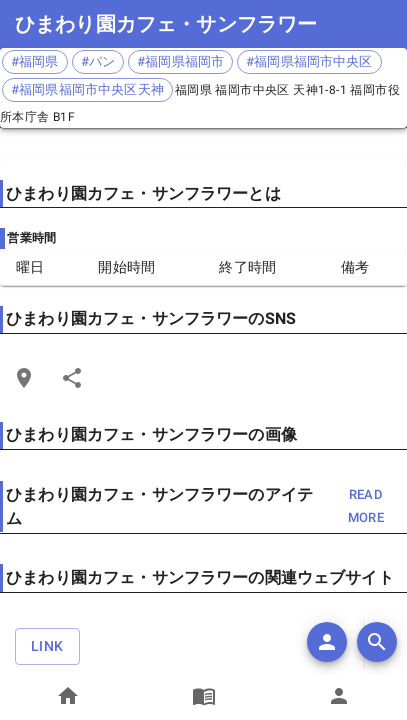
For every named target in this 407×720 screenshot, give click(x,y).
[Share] (72, 378)
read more (366, 507)
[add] (327, 642)
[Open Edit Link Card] (24, 378)
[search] (377, 642)
